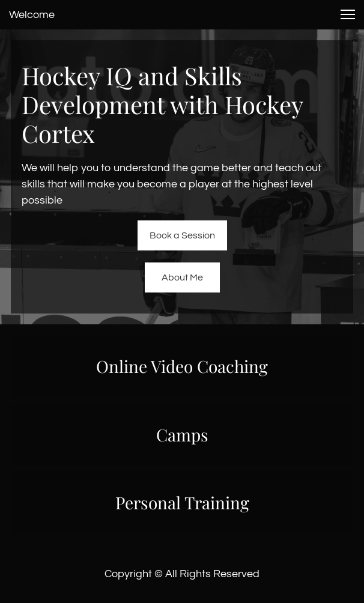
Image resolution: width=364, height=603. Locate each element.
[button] (348, 14)
